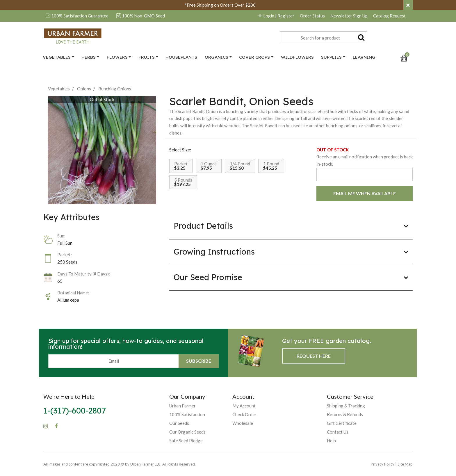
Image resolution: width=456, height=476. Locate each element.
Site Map (405, 464)
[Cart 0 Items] (407, 58)
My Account (244, 406)
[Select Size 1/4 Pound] (240, 166)
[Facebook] (56, 426)
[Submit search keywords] (361, 37)
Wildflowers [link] (297, 57)
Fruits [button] (147, 57)
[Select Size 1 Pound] (271, 166)
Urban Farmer (182, 406)
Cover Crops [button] (254, 57)
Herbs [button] (89, 57)
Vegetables (59, 89)
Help (331, 441)
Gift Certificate (342, 423)
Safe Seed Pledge (186, 441)
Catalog (389, 16)
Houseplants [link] (181, 57)
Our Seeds (179, 423)
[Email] (114, 361)
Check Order (244, 414)
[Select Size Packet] (181, 166)
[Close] (408, 5)
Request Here (314, 356)
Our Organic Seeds (187, 432)
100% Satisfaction (187, 414)
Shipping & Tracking (346, 406)
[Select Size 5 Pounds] (183, 182)
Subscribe (199, 361)
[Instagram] (46, 426)
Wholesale (243, 423)
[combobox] (323, 38)
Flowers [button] (117, 57)
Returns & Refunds (345, 414)
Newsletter (349, 16)
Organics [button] (217, 57)
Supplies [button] (331, 57)
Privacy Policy (383, 464)
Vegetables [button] (57, 57)
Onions (84, 89)
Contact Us (338, 432)
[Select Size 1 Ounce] (209, 166)
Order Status (312, 16)
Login (276, 16)
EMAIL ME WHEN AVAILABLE (365, 193)
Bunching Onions (115, 89)
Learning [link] (364, 57)
